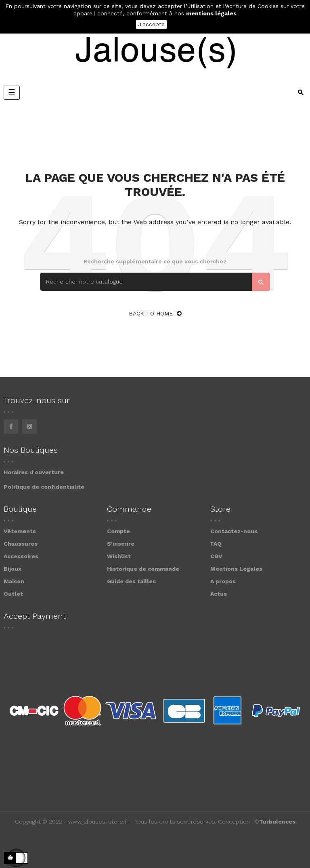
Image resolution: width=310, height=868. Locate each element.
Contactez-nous (234, 531)
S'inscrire (121, 544)
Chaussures (21, 544)
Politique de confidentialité (44, 487)
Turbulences (277, 822)
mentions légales (211, 13)
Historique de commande (143, 569)
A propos (223, 581)
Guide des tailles (131, 581)
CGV (216, 556)
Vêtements (20, 531)
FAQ (216, 544)
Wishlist (119, 556)
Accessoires (21, 556)
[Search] (155, 282)
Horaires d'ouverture (34, 472)
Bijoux (13, 569)
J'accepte (151, 24)
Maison (14, 581)
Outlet (13, 594)
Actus (219, 594)
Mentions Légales (236, 569)
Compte (118, 531)
